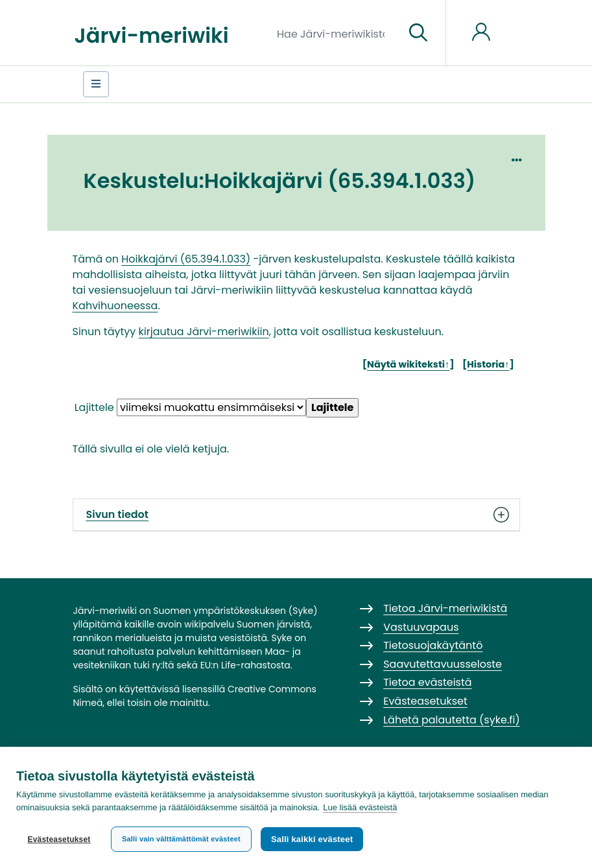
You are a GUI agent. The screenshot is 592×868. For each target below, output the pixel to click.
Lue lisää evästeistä (360, 807)
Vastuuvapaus (421, 627)
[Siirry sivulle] (418, 33)
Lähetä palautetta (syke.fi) (452, 720)
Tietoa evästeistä (427, 682)
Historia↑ (488, 364)
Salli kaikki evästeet (312, 839)
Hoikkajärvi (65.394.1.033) (186, 259)
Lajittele (94, 407)
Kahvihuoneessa (115, 306)
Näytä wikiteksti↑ (408, 364)
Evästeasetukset (59, 839)
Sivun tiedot (296, 515)
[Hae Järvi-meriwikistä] (336, 33)
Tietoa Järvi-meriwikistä (445, 608)
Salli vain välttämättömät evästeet (181, 839)
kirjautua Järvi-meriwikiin (204, 332)
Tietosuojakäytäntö (433, 645)
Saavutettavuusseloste (443, 664)
